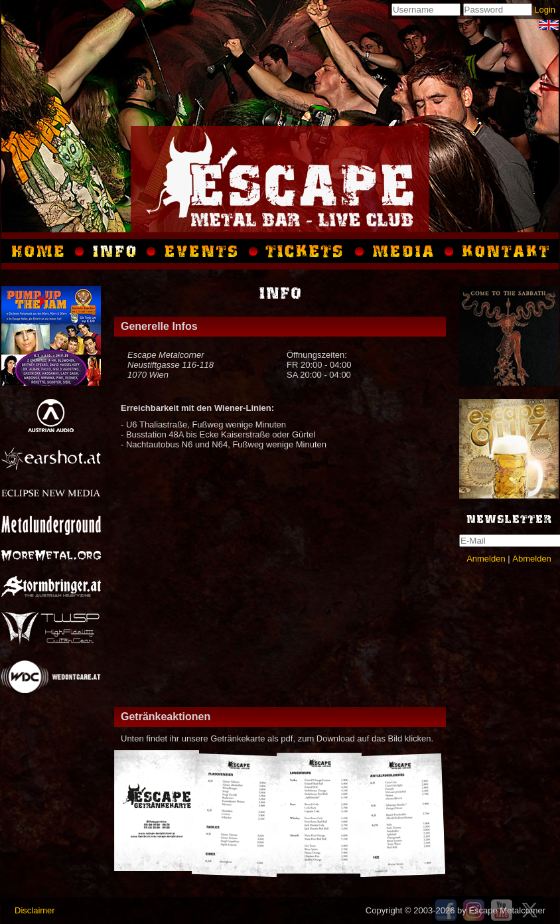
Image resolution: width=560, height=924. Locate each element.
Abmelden (532, 559)
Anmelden (486, 559)
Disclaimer (35, 910)
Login (545, 10)
